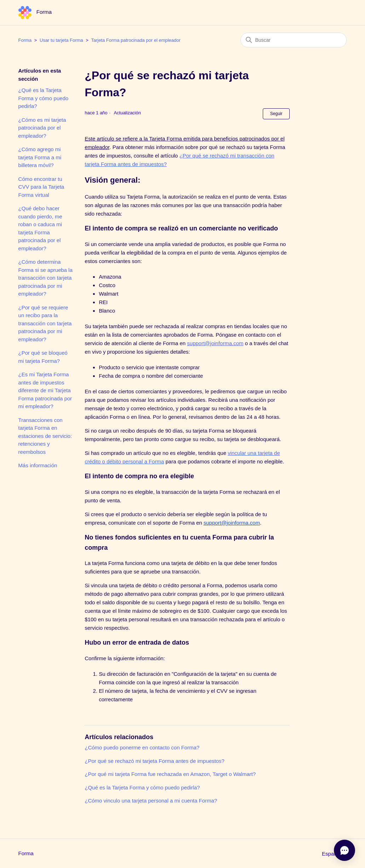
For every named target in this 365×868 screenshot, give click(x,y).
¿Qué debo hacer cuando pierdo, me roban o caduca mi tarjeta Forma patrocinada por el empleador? (40, 228)
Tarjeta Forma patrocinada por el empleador (136, 40)
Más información (38, 465)
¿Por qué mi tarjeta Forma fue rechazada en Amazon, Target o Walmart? (170, 774)
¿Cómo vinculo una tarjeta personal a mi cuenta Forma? (151, 801)
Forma (25, 40)
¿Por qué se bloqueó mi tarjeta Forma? (43, 357)
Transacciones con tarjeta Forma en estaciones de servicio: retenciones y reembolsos (45, 436)
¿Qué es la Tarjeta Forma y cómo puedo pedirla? (44, 98)
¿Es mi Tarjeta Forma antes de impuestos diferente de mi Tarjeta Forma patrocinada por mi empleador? (45, 390)
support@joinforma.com (215, 343)
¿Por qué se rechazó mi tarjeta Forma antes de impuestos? (154, 761)
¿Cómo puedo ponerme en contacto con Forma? (142, 747)
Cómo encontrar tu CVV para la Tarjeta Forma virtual (41, 187)
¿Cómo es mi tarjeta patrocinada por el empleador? (42, 128)
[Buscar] (294, 40)
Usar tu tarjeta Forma (61, 40)
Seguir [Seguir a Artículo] (276, 114)
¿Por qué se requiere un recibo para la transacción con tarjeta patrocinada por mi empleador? (45, 323)
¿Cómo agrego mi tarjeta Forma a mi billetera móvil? (40, 157)
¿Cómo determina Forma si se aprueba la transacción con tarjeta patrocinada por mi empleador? (45, 278)
